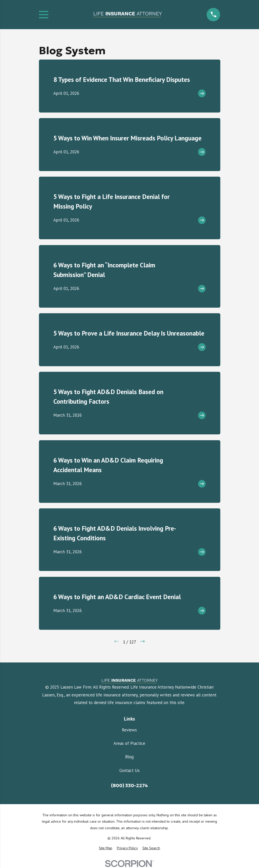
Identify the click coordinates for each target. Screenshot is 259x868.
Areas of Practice (129, 743)
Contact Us (129, 770)
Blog (129, 757)
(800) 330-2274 (129, 786)
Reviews (129, 730)
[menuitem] (106, 848)
